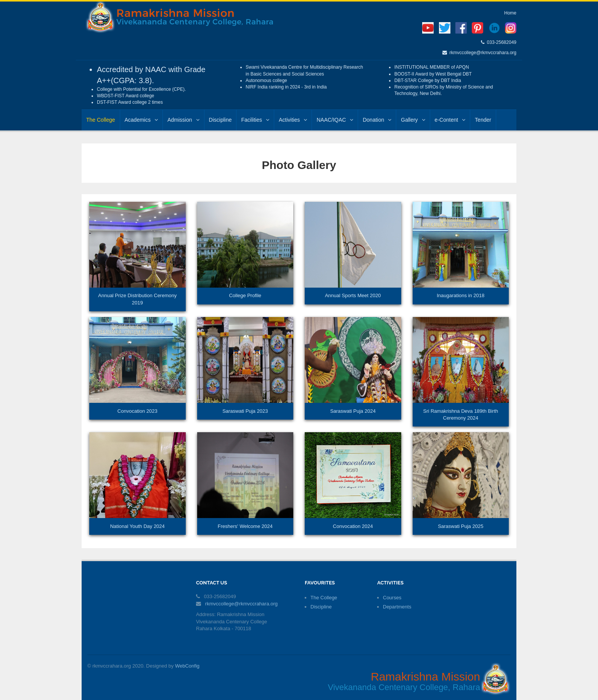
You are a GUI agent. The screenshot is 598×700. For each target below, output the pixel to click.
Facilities (255, 120)
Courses (392, 598)
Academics (141, 120)
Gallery (413, 120)
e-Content (450, 120)
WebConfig (187, 666)
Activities (293, 120)
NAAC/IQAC (335, 120)
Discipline (220, 120)
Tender (483, 120)
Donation (377, 120)
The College (101, 120)
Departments (397, 607)
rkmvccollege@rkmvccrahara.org (482, 53)
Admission (183, 120)
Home (510, 13)
